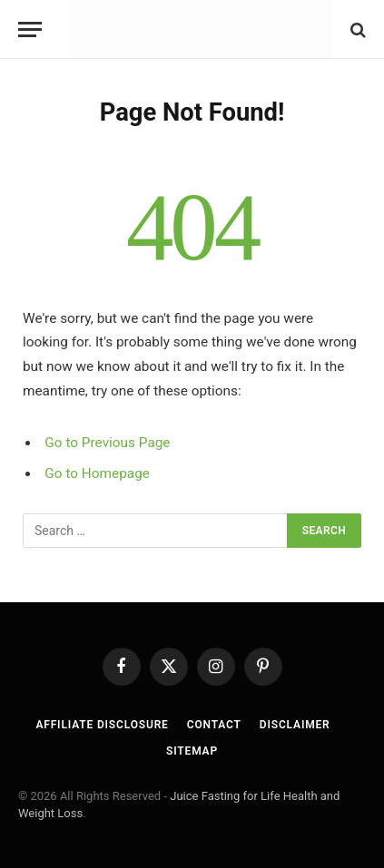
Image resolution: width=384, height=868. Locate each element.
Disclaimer (295, 725)
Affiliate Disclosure (102, 725)
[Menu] (30, 29)
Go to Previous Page (107, 443)
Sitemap (192, 751)
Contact (214, 725)
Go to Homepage (97, 473)
